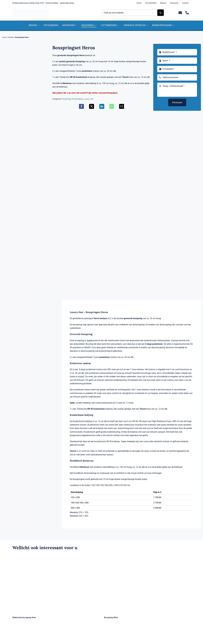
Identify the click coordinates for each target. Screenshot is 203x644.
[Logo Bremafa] (31, 10)
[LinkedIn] (102, 106)
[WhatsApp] (112, 106)
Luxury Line (89, 99)
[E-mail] (122, 106)
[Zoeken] (161, 13)
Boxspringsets (77, 99)
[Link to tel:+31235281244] (187, 13)
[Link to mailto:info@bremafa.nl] (180, 13)
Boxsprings (66, 99)
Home (4, 37)
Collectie (11, 37)
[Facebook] (81, 106)
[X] (92, 106)
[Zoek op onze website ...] (129, 13)
